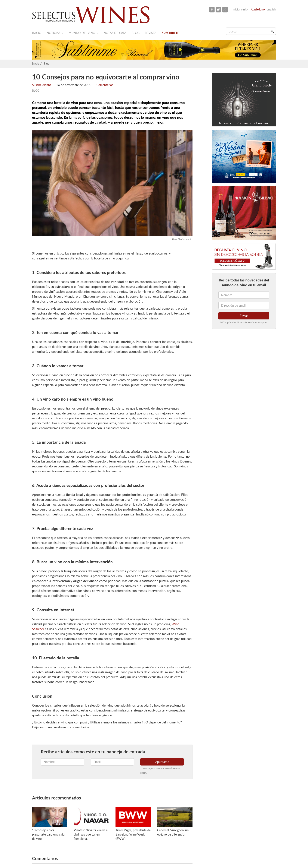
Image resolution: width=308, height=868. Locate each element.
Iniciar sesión (241, 9)
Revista (151, 33)
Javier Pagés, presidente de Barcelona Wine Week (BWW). (133, 834)
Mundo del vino (83, 33)
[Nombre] (244, 295)
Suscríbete (170, 33)
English (271, 9)
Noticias (55, 33)
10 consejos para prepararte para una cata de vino (48, 834)
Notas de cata (115, 33)
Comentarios (104, 85)
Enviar (244, 316)
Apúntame (162, 762)
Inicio (37, 33)
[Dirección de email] (244, 305)
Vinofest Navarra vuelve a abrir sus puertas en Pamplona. (91, 834)
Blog (135, 33)
